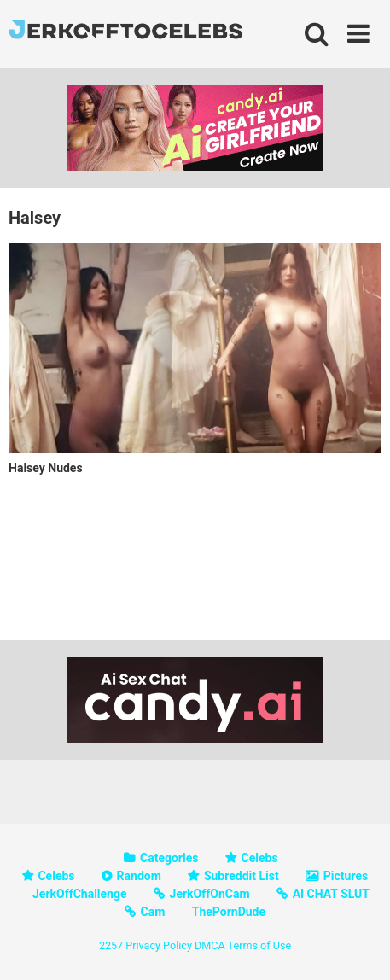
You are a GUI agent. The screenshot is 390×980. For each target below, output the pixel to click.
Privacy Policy (159, 945)
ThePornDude (229, 912)
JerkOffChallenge (80, 894)
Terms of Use (260, 945)
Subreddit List (242, 876)
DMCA (210, 945)
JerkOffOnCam (210, 894)
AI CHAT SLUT (331, 894)
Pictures (346, 876)
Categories (169, 858)
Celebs (260, 858)
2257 (111, 945)
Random (139, 876)
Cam (153, 912)
